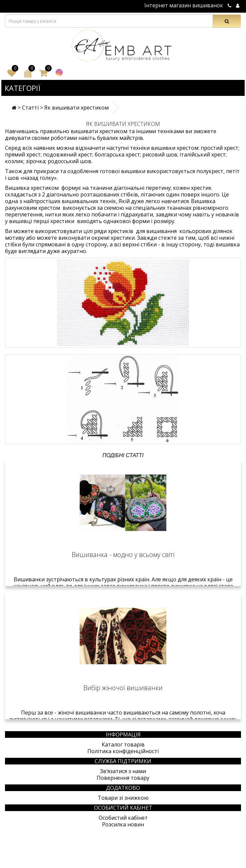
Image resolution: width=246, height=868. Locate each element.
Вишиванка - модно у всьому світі (123, 555)
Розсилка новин (123, 824)
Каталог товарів (123, 744)
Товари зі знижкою (123, 798)
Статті (30, 108)
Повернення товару (123, 778)
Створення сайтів (194, 864)
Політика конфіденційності (123, 751)
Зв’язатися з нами (123, 771)
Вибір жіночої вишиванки (123, 688)
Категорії (22, 88)
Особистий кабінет (123, 818)
